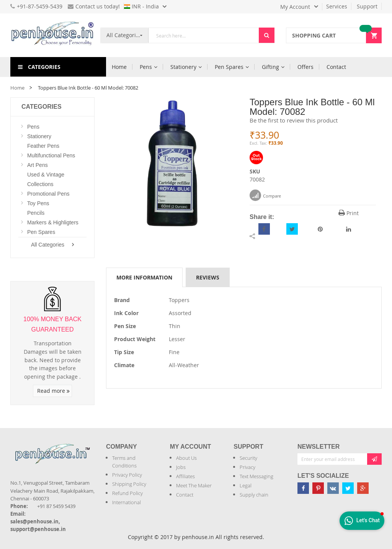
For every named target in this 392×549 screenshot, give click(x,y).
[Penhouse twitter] (348, 488)
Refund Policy (127, 493)
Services (337, 6)
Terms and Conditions (124, 462)
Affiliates (185, 476)
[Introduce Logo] (11, 468)
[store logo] (52, 35)
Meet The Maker (194, 485)
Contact (185, 495)
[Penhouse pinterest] (318, 488)
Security (248, 458)
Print (349, 213)
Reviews (208, 277)
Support (367, 6)
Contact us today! (94, 6)
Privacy (247, 467)
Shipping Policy (129, 484)
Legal (246, 485)
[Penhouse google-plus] (363, 488)
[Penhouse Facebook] (303, 488)
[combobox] (204, 35)
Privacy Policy (127, 475)
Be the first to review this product (294, 120)
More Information (144, 277)
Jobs (181, 467)
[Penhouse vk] (333, 488)
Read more (53, 391)
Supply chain (254, 495)
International (127, 502)
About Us (186, 458)
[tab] (144, 277)
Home (17, 88)
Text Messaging (256, 476)
